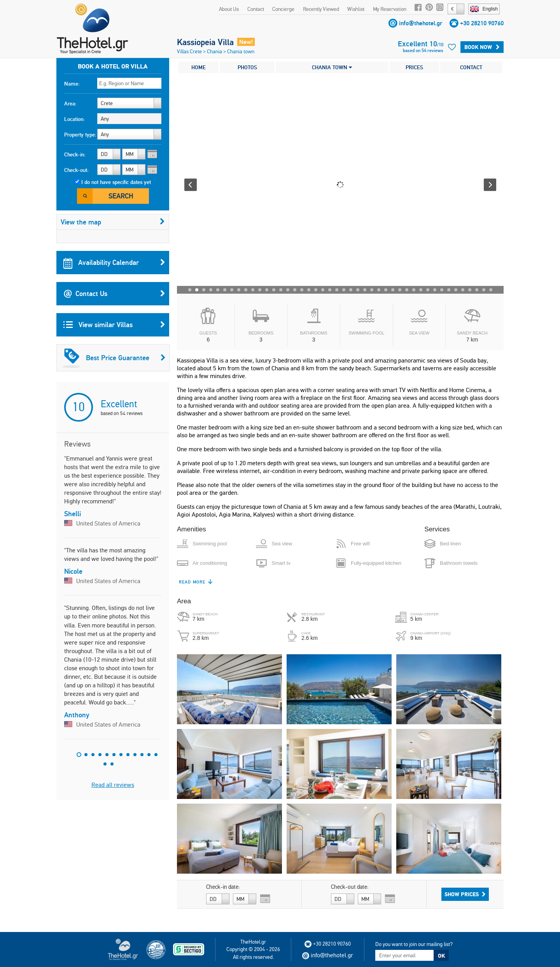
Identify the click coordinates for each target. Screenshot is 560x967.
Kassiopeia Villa (205, 42)
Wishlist (356, 9)
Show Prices (465, 894)
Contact (256, 9)
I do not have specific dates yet (116, 182)
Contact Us (114, 294)
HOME (199, 67)
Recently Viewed (321, 9)
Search (121, 196)
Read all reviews (113, 785)
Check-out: (76, 170)
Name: (72, 84)
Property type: (80, 135)
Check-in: (75, 154)
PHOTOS (247, 67)
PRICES (414, 67)
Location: (74, 119)
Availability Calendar (114, 263)
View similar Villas (114, 325)
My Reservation (390, 9)
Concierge (283, 9)
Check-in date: (223, 887)
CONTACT (471, 67)
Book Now (482, 47)
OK (441, 956)
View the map (113, 222)
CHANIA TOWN (332, 67)
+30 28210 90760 (482, 23)
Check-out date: (350, 887)
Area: (70, 103)
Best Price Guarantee (114, 358)
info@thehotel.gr (421, 23)
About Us (229, 9)
